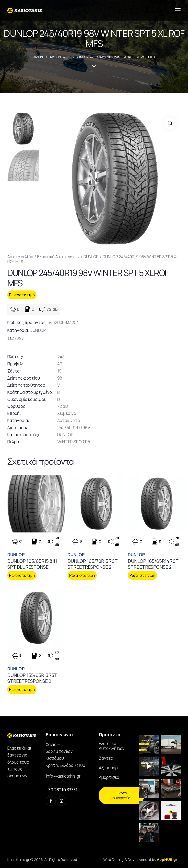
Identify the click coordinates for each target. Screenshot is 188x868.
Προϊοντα (57, 57)
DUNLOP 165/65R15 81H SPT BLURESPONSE (32, 564)
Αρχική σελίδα (20, 257)
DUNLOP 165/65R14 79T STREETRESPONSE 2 (153, 564)
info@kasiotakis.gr (63, 776)
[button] (170, 123)
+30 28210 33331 (62, 790)
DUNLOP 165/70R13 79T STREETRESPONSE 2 (93, 564)
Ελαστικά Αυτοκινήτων (58, 257)
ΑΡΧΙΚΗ (39, 57)
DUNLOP (91, 257)
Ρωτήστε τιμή (22, 295)
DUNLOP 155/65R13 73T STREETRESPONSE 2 (32, 678)
